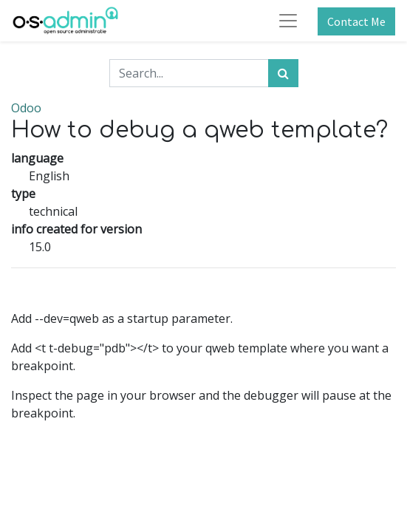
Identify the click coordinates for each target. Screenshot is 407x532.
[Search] (283, 73)
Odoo (26, 108)
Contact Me (356, 21)
